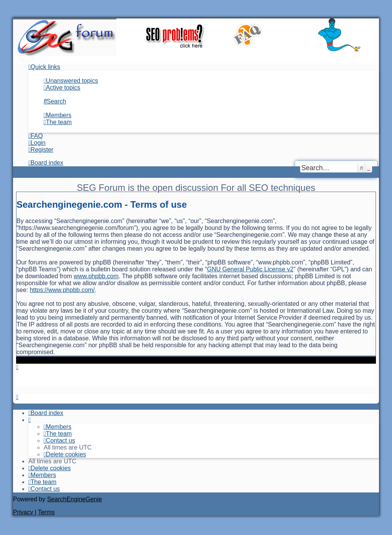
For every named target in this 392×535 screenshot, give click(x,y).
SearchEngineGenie (74, 499)
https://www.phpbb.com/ (62, 290)
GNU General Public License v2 (250, 269)
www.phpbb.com (96, 276)
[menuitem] (71, 81)
